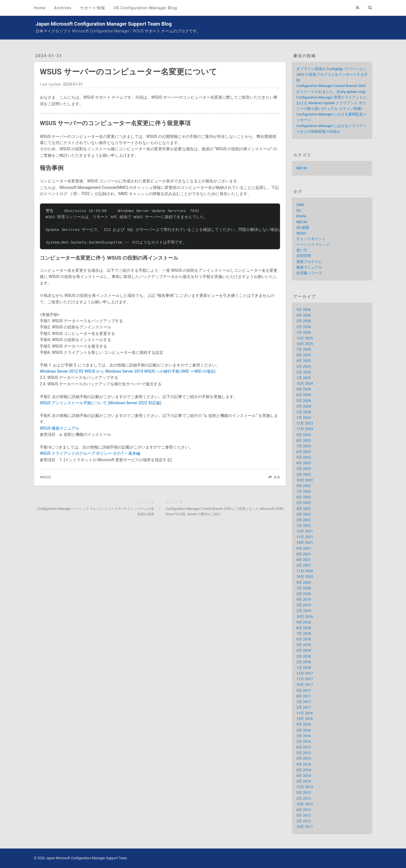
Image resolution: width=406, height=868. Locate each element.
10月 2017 (305, 685)
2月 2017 (304, 707)
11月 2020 (305, 571)
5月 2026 (304, 310)
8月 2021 (304, 554)
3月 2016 (304, 736)
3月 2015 (304, 758)
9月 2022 (304, 486)
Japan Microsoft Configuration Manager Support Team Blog (104, 24)
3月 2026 (304, 321)
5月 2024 (304, 401)
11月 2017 (305, 679)
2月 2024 (304, 412)
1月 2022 (304, 526)
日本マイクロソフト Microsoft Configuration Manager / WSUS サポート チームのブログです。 (118, 31)
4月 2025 (304, 361)
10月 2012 (305, 804)
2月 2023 (304, 475)
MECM (302, 168)
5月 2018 (304, 645)
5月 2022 (304, 503)
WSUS (46, 477)
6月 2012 (304, 810)
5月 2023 (304, 457)
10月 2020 (305, 577)
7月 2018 (304, 634)
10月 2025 (305, 344)
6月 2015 (304, 747)
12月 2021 (305, 531)
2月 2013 (304, 799)
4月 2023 (304, 463)
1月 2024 (304, 418)
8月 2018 (304, 628)
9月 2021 (304, 548)
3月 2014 (304, 781)
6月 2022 (304, 497)
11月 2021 (305, 537)
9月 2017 (304, 691)
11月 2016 (305, 713)
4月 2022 (304, 509)
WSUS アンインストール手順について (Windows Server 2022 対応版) (101, 403)
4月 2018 (304, 651)
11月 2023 (305, 429)
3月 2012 (304, 821)
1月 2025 (304, 378)
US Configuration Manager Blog (145, 8)
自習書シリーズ (309, 273)
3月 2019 (304, 605)
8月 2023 (304, 440)
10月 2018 (305, 617)
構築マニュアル (309, 267)
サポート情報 (92, 8)
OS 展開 (303, 228)
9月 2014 (304, 764)
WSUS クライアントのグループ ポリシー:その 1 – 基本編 (90, 453)
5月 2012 (304, 815)
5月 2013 (304, 793)
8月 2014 (304, 770)
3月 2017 (304, 702)
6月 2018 (304, 639)
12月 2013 (305, 787)
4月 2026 (304, 315)
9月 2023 (304, 435)
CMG (300, 205)
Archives (63, 8)
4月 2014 (304, 776)
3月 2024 (304, 406)
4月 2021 (304, 560)
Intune (301, 216)
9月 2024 (304, 389)
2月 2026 (304, 327)
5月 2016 (304, 730)
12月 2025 (305, 338)
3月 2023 (304, 469)
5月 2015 (304, 753)
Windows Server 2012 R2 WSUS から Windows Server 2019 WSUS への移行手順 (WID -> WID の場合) (128, 371)
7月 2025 (304, 349)
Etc (299, 210)
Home (40, 8)
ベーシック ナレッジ (313, 245)
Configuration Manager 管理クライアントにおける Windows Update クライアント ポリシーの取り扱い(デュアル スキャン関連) (331, 103)
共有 (277, 477)
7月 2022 (304, 492)
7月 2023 (304, 446)
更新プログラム (309, 262)
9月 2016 (304, 724)
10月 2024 (305, 384)
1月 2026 (304, 333)
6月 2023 (304, 452)
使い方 (302, 250)
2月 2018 (304, 662)
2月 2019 (304, 611)
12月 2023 (305, 423)
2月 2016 (304, 742)
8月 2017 (304, 696)
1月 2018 (304, 668)
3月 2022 (304, 514)
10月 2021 (305, 543)
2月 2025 (304, 372)
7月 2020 (304, 588)
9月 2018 (304, 622)
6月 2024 (304, 395)
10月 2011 (305, 827)
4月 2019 (304, 599)
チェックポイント (311, 239)
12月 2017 (305, 673)
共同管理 (304, 256)
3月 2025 (304, 367)
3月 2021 (304, 565)
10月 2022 (305, 480)
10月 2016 (305, 719)
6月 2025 (304, 355)
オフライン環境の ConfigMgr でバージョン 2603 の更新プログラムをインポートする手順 (332, 75)
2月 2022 (304, 520)
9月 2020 (304, 583)
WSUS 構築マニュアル (59, 428)
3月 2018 (304, 656)
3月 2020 (304, 594)
